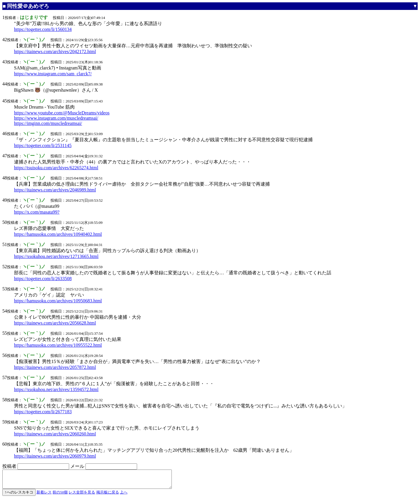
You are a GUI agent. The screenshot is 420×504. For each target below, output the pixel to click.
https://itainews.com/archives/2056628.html (55, 323)
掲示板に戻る (108, 496)
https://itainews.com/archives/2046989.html (55, 190)
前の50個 (60, 496)
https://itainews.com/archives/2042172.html (55, 52)
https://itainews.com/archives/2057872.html (55, 367)
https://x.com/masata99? (37, 212)
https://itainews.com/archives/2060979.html (55, 456)
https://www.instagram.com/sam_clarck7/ (53, 74)
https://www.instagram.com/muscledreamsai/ (56, 118)
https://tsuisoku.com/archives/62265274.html (56, 168)
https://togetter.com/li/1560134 (43, 29)
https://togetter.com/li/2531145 (43, 145)
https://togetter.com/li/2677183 (43, 412)
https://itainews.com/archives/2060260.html (55, 434)
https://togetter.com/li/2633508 (43, 279)
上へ (124, 496)
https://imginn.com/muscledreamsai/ (48, 123)
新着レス (44, 496)
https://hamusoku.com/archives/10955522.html (58, 345)
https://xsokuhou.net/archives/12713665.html (56, 256)
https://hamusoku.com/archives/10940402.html (58, 234)
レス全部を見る (82, 496)
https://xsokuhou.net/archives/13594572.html (56, 389)
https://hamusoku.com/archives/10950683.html (58, 301)
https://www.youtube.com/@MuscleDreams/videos (62, 113)
